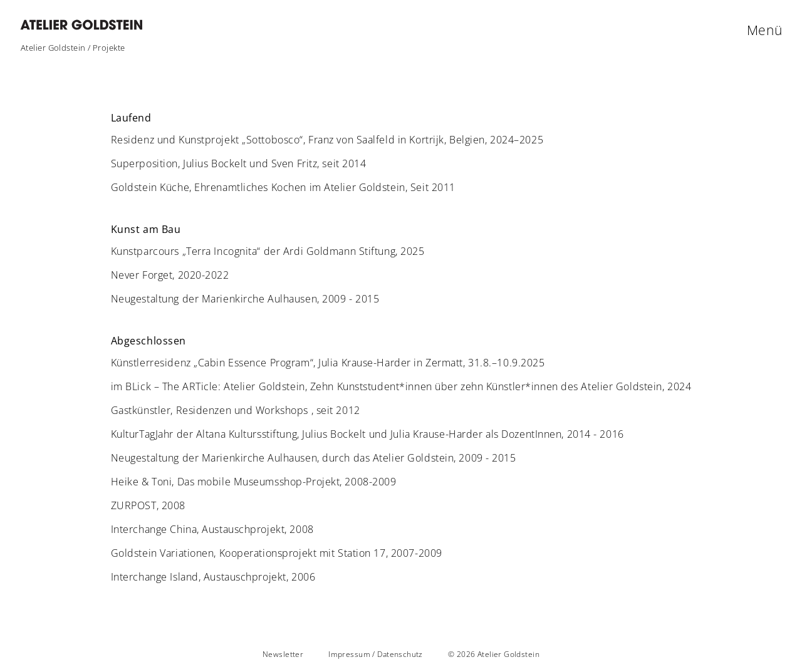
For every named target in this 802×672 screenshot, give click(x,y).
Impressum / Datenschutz (376, 654)
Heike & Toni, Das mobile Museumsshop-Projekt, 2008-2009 (254, 482)
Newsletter (283, 654)
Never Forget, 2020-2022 (170, 275)
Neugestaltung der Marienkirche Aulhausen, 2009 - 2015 (245, 299)
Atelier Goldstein (53, 48)
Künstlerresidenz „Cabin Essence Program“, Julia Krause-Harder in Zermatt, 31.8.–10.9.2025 (328, 363)
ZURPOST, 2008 (148, 505)
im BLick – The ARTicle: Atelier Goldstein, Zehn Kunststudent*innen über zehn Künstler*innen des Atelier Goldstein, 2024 (401, 386)
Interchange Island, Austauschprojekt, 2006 (213, 577)
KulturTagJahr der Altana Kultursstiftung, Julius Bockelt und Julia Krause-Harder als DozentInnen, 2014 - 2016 (367, 434)
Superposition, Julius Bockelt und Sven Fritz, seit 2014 (239, 163)
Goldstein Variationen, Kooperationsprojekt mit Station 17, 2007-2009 (277, 553)
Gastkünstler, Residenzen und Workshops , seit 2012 (236, 410)
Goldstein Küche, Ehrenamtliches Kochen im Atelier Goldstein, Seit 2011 (283, 187)
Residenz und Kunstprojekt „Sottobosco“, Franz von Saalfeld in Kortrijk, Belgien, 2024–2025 (327, 140)
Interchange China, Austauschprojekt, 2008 (212, 529)
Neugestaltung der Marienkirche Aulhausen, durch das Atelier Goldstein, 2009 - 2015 (314, 458)
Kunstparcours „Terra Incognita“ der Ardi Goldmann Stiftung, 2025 (268, 251)
